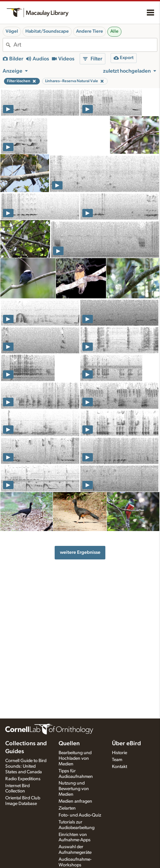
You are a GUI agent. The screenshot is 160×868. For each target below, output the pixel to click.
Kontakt (120, 767)
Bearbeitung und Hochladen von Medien (75, 758)
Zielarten (67, 808)
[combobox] (85, 45)
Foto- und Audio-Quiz (80, 815)
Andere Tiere (90, 31)
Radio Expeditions (23, 779)
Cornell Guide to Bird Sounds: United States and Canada (26, 766)
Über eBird (126, 744)
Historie (120, 753)
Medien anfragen (75, 801)
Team (117, 760)
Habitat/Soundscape (47, 31)
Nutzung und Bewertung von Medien (74, 789)
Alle (114, 31)
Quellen (69, 744)
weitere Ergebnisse (80, 552)
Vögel (12, 31)
